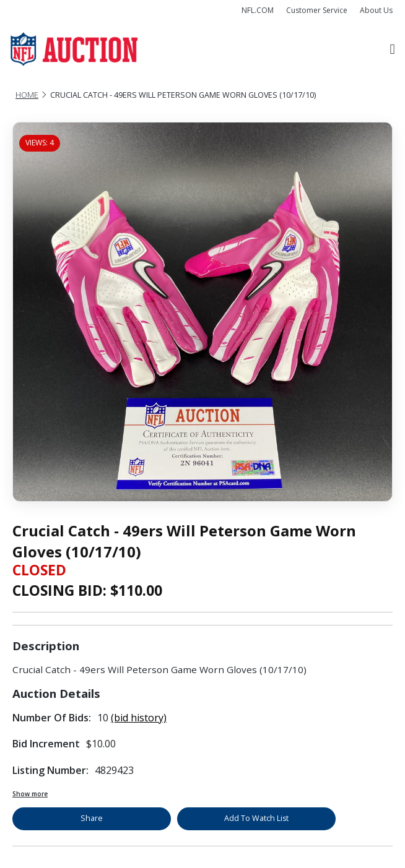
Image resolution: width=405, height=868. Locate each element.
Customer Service (317, 10)
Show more (30, 794)
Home (27, 95)
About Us (376, 10)
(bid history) (139, 718)
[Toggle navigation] (393, 49)
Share (92, 818)
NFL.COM (258, 10)
